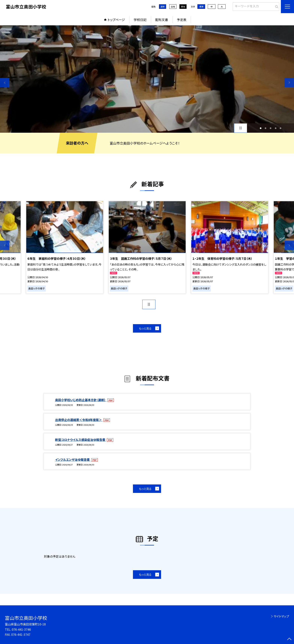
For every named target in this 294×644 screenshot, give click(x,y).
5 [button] (281, 128)
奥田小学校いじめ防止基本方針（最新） (81, 400)
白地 (173, 7)
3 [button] (271, 128)
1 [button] (261, 128)
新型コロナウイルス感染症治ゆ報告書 (81, 440)
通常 (163, 7)
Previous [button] (5, 83)
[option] (147, 79)
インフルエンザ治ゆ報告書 (73, 459)
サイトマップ (281, 616)
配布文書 (162, 20)
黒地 (183, 7)
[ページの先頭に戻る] (289, 639)
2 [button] (266, 128)
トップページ (116, 20)
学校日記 (140, 20)
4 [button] (276, 128)
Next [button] (289, 83)
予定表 (182, 20)
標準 (201, 7)
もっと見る (145, 328)
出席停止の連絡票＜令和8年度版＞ (79, 420)
